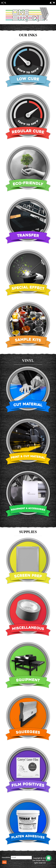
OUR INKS (28, 35)
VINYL (28, 360)
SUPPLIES (28, 532)
